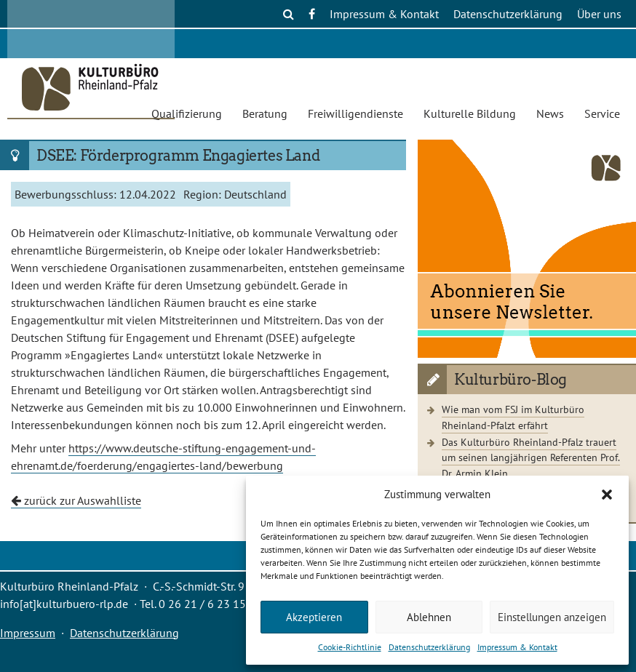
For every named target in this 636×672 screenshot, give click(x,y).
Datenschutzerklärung (429, 647)
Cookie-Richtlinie (350, 647)
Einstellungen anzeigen (552, 617)
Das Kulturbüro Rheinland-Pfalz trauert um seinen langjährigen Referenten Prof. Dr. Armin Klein (531, 457)
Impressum (28, 633)
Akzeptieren (314, 617)
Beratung (265, 113)
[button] (607, 495)
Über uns (599, 14)
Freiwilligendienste (355, 113)
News (550, 113)
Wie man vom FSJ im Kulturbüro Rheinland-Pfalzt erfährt (513, 417)
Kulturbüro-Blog (510, 380)
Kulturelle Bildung (470, 113)
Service (602, 113)
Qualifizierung (187, 113)
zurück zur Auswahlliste (76, 500)
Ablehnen (429, 617)
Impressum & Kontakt (517, 647)
